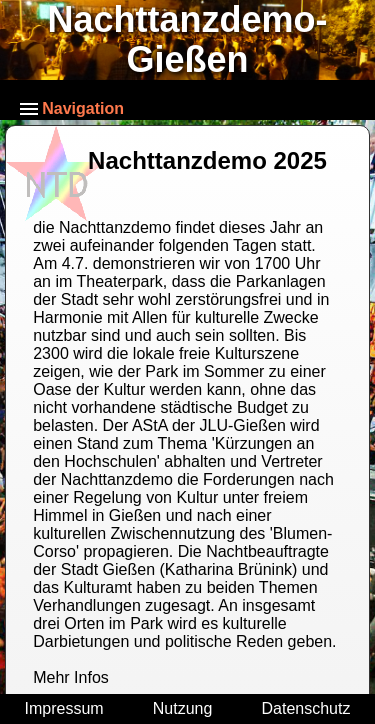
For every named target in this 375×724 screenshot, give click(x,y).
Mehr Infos (71, 677)
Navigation (72, 108)
